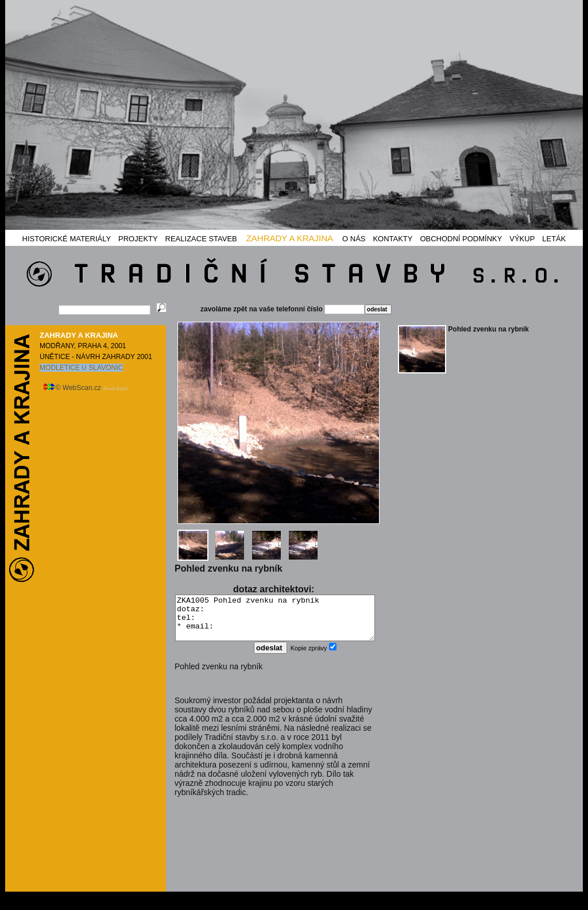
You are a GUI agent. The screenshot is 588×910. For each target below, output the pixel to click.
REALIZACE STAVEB (201, 239)
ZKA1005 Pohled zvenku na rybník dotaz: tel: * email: (275, 622)
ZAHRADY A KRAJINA (290, 238)
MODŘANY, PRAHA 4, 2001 (83, 346)
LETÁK (554, 239)
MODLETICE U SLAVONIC (81, 368)
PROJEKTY (138, 239)
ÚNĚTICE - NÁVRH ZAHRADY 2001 (96, 357)
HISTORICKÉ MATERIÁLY (67, 239)
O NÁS (354, 239)
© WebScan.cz (85, 388)
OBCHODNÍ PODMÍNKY (461, 239)
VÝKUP (522, 239)
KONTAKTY (392, 239)
